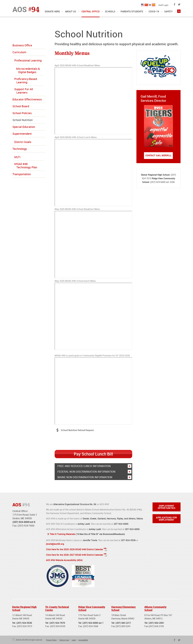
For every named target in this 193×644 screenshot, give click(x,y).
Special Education (24, 127)
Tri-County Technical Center (57, 608)
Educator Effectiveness (27, 99)
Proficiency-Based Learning (26, 81)
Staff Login (163, 5)
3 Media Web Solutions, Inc (14, 639)
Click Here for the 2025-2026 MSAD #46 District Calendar (75, 549)
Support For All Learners (24, 91)
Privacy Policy (51, 639)
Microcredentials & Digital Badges (28, 70)
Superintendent (22, 134)
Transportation (22, 174)
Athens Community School (155, 608)
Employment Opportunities (167, 507)
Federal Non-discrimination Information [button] (94, 471)
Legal (74, 639)
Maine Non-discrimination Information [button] (94, 477)
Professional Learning (28, 60)
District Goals (23, 142)
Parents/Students (132, 12)
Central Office (91, 12)
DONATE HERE (52, 12)
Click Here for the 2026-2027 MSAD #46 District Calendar (75, 554)
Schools (110, 12)
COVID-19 (154, 12)
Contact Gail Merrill (158, 156)
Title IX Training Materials (63, 534)
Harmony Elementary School (123, 608)
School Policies (22, 113)
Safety (168, 12)
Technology (20, 149)
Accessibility (83, 639)
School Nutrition (23, 120)
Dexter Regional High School (24, 608)
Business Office (22, 45)
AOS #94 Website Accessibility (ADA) (64, 560)
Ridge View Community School (92, 608)
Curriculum (19, 52)
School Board (21, 106)
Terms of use (64, 639)
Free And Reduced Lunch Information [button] (94, 466)
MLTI (17, 157)
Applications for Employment (166, 519)
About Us (71, 12)
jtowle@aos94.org (55, 544)
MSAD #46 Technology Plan (26, 166)
